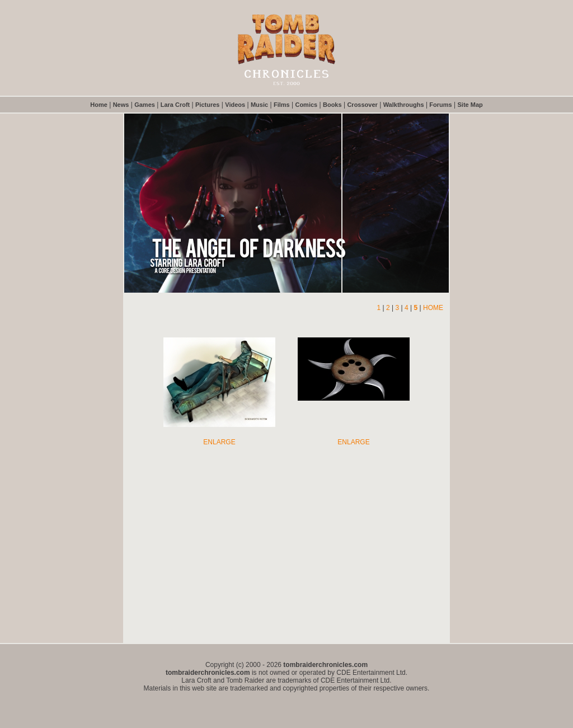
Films (282, 105)
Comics (306, 105)
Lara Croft (175, 105)
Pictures (207, 105)
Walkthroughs (404, 105)
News (121, 105)
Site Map (470, 105)
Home (99, 105)
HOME (433, 308)
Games (145, 105)
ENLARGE (219, 442)
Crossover (362, 105)
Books (332, 105)
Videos (235, 105)
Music (259, 105)
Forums (440, 105)
